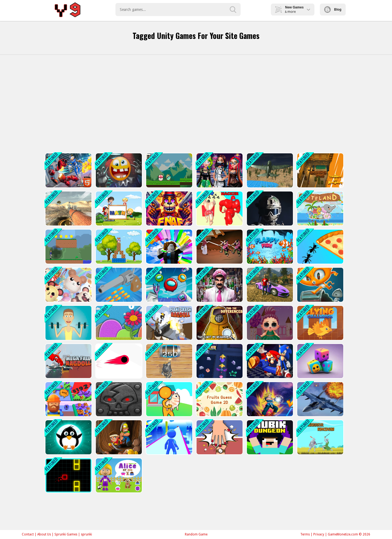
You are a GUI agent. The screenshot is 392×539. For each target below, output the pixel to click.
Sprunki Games (66, 534)
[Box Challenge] (118, 247)
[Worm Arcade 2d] (118, 323)
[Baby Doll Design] (269, 323)
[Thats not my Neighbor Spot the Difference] (219, 323)
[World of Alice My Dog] (118, 475)
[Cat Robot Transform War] (68, 170)
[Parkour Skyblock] (169, 437)
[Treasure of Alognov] (320, 170)
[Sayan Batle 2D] (269, 399)
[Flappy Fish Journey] (269, 247)
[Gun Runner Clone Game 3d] (118, 285)
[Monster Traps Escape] (219, 361)
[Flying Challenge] (320, 323)
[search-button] (233, 10)
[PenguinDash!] (68, 437)
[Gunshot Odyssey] (68, 247)
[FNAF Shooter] (169, 208)
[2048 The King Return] (169, 361)
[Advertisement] (196, 104)
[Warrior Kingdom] (320, 437)
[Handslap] (219, 437)
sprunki (86, 534)
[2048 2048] (68, 399)
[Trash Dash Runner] (320, 285)
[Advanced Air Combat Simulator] (269, 170)
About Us (44, 534)
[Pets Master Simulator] (68, 285)
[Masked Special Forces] (269, 208)
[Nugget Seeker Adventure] (118, 437)
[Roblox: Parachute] (169, 247)
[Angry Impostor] (169, 285)
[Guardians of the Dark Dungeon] (118, 399)
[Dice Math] (118, 208)
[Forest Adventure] (169, 170)
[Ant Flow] (320, 247)
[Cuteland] (320, 208)
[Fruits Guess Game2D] (219, 399)
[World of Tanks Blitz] (68, 208)
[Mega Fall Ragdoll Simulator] (68, 361)
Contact (28, 534)
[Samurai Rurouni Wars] (219, 247)
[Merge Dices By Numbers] (320, 361)
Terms (305, 534)
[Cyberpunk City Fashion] (219, 170)
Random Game (196, 534)
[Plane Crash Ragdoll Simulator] (169, 323)
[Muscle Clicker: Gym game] (68, 323)
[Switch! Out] (118, 361)
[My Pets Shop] (169, 399)
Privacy (319, 534)
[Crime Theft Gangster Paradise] (269, 285)
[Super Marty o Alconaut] (219, 285)
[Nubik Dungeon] (269, 437)
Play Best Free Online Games (68, 10)
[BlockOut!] (68, 475)
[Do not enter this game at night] (118, 170)
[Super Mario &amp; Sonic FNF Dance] (269, 361)
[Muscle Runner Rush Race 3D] (219, 208)
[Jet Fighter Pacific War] (320, 399)
